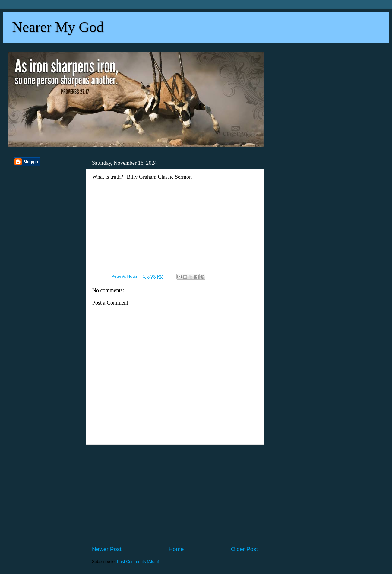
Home (176, 549)
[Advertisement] (175, 495)
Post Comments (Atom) (138, 561)
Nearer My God (58, 27)
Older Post (244, 549)
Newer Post (107, 549)
